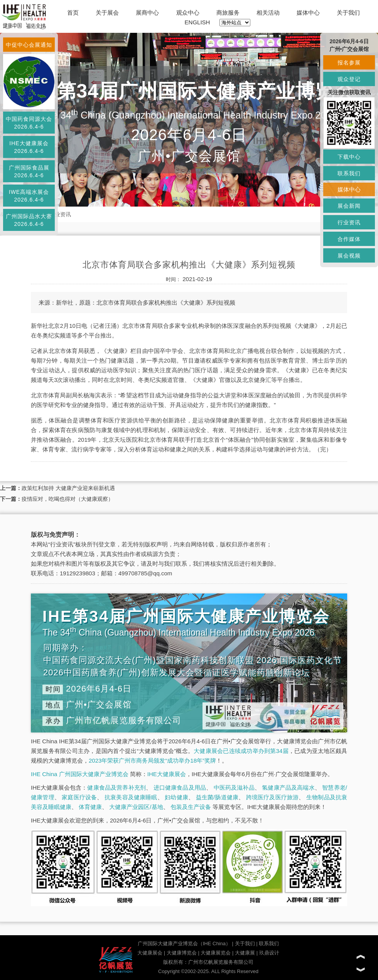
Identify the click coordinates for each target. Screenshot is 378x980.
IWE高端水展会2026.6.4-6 (29, 196)
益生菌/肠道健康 (217, 797)
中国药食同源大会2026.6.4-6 (29, 123)
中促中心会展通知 (29, 45)
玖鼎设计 (269, 953)
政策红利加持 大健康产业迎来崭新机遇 (68, 488)
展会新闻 (349, 206)
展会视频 (349, 256)
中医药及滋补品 (234, 788)
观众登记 (349, 79)
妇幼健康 (176, 797)
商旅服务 (228, 13)
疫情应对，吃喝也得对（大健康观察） (67, 499)
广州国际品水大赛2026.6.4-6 (29, 220)
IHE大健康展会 (167, 774)
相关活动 (268, 13)
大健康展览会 (216, 953)
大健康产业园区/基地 (136, 807)
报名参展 (349, 63)
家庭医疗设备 (79, 797)
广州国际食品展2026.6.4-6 (29, 171)
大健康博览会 (182, 953)
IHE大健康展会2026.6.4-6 (29, 147)
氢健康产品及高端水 (288, 788)
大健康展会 (150, 953)
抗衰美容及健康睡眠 (131, 797)
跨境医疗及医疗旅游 (273, 797)
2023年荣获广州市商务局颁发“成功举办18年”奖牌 (152, 760)
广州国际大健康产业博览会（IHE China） (184, 944)
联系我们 (269, 944)
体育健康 (90, 807)
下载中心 (349, 157)
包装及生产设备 (191, 807)
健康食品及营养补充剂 (116, 788)
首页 (73, 13)
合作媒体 (349, 239)
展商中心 (147, 13)
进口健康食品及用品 (180, 788)
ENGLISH (197, 22)
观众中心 (188, 13)
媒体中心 (308, 13)
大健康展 (245, 953)
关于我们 (348, 13)
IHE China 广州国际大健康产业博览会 (80, 774)
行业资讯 (60, 214)
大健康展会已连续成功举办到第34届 (241, 751)
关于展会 (107, 13)
